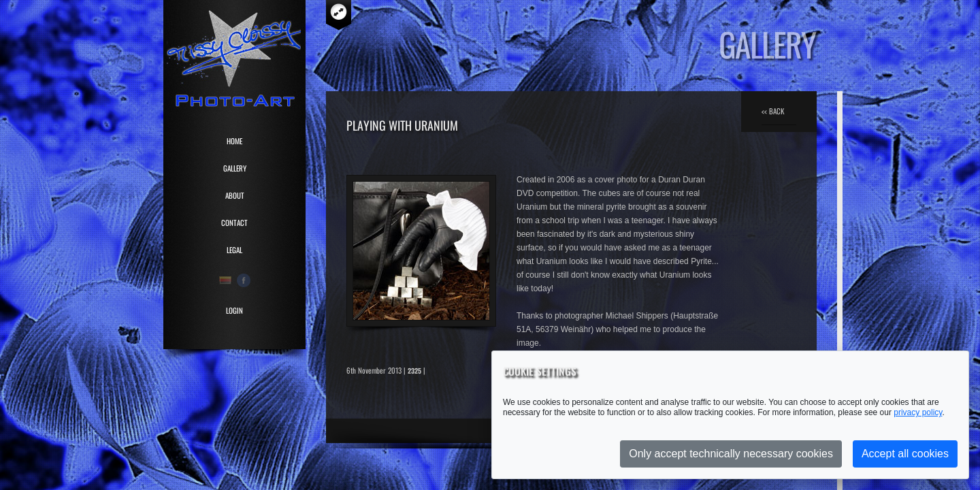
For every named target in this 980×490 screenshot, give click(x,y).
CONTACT (234, 223)
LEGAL (234, 250)
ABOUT (235, 195)
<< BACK (773, 111)
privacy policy (918, 412)
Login (234, 310)
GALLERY (235, 168)
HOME (234, 141)
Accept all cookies (905, 454)
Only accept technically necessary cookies (731, 454)
